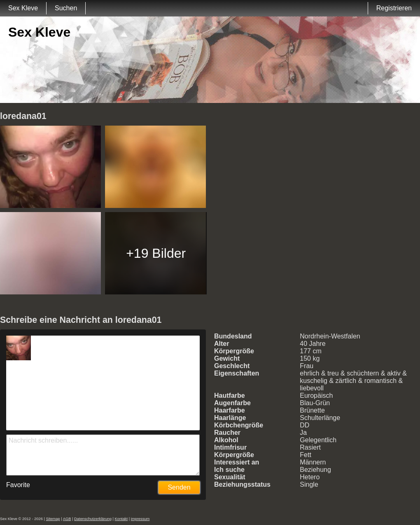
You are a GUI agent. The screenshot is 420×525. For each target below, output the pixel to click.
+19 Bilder (156, 253)
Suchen (66, 8)
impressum (140, 519)
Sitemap (53, 519)
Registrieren (394, 8)
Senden (179, 487)
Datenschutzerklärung (93, 519)
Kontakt (121, 519)
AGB (67, 519)
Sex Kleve (23, 8)
